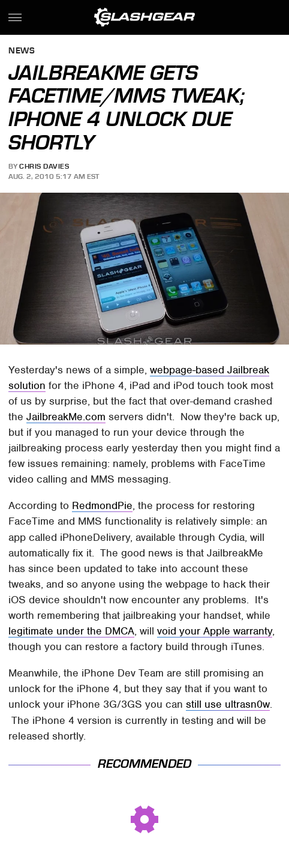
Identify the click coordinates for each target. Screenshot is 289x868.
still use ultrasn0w (228, 704)
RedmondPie (102, 505)
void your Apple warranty (215, 631)
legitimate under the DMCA (71, 631)
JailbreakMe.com (66, 417)
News (22, 51)
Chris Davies (44, 166)
